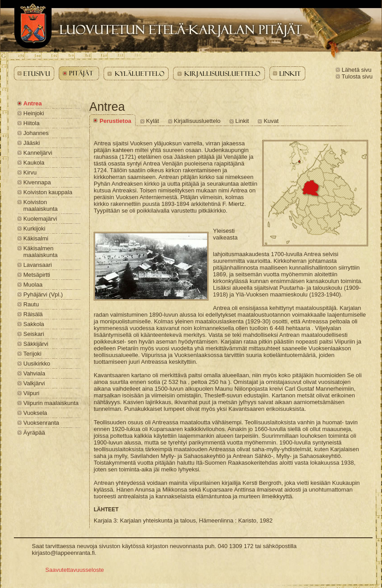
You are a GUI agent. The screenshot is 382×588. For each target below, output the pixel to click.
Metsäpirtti (37, 275)
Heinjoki (34, 113)
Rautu (31, 304)
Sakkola (34, 324)
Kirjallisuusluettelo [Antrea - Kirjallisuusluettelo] (197, 121)
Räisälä (33, 314)
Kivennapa (37, 182)
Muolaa (33, 285)
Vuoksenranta (41, 423)
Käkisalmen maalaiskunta (41, 252)
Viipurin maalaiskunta (51, 403)
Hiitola (31, 123)
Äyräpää (34, 433)
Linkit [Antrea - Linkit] (242, 121)
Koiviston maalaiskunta (41, 205)
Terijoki (32, 354)
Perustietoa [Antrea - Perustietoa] (115, 121)
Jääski (32, 143)
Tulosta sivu (357, 76)
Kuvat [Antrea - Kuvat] (271, 121)
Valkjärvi (34, 383)
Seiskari (34, 334)
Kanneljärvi (38, 153)
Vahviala (34, 373)
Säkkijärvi (36, 344)
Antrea (33, 103)
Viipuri (31, 393)
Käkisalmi (36, 238)
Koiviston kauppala (48, 192)
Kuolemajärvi (40, 219)
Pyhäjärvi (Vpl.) (43, 294)
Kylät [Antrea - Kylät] (153, 121)
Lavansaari (38, 265)
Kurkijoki (34, 229)
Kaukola (34, 163)
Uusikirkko (37, 364)
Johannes (36, 133)
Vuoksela (35, 413)
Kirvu (30, 172)
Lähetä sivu (357, 70)
